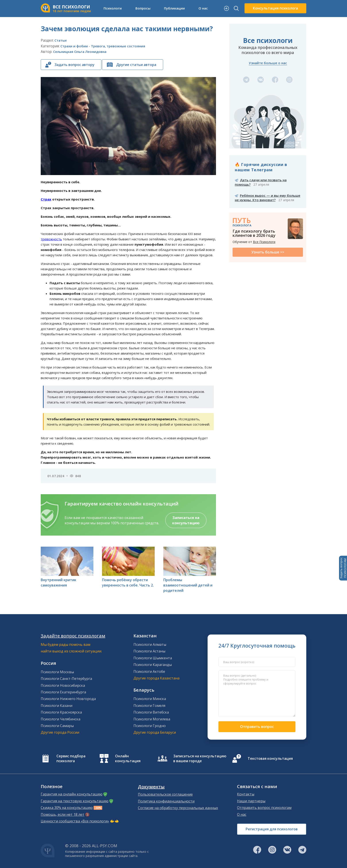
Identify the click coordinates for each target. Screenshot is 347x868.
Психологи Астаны (149, 651)
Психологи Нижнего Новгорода (68, 699)
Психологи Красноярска (61, 712)
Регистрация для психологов (272, 829)
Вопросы (143, 8)
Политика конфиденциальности (166, 801)
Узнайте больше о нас (268, 63)
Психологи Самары (57, 726)
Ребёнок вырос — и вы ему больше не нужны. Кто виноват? (268, 198)
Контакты (246, 794)
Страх (46, 199)
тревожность (51, 239)
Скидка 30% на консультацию (67, 808)
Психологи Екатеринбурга (63, 692)
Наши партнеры (251, 801)
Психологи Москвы (57, 672)
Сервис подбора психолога (71, 758)
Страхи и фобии (74, 46)
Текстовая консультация (270, 758)
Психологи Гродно (150, 726)
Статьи (61, 40)
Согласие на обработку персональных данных (178, 808)
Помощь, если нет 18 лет (63, 814)
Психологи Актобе (149, 671)
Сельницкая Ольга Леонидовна (80, 52)
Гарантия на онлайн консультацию (72, 794)
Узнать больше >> (268, 252)
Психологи (113, 8)
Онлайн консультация (128, 758)
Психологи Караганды (153, 665)
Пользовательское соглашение (165, 794)
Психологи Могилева (152, 719)
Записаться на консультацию (186, 520)
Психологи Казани (57, 706)
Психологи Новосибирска (63, 685)
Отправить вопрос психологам (264, 808)
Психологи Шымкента (153, 658)
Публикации (174, 8)
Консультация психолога (275, 8)
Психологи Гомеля (149, 706)
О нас (203, 8)
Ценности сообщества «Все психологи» (75, 821)
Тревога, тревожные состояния (118, 46)
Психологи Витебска (151, 712)
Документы (151, 787)
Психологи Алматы (150, 644)
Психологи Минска (150, 699)
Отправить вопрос (257, 727)
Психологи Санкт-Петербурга (66, 679)
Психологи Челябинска (61, 719)
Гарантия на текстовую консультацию (75, 801)
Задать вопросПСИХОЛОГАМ (343, 568)
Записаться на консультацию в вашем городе (200, 758)
